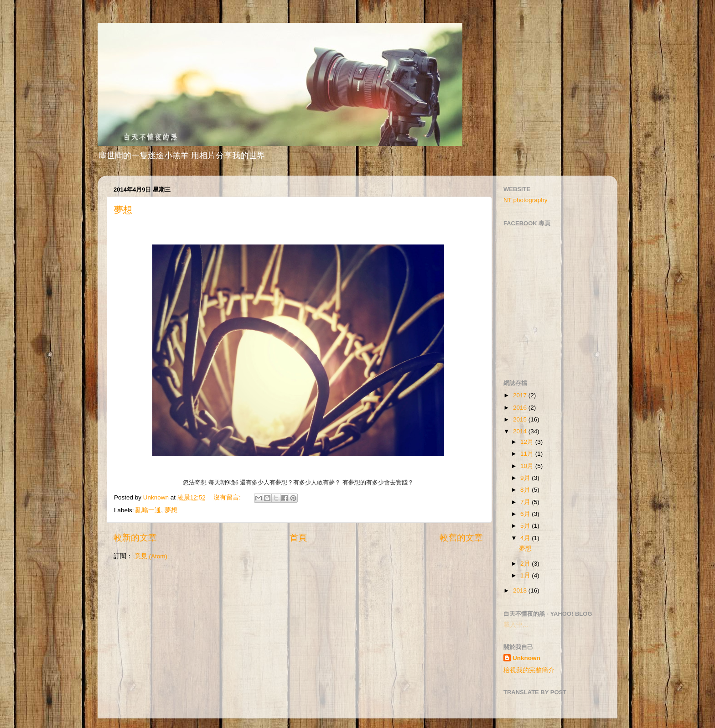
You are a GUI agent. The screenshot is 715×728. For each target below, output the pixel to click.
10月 (528, 466)
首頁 (298, 538)
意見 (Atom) (151, 556)
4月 (526, 538)
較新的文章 (135, 538)
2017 (521, 395)
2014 (521, 431)
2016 (521, 408)
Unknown (526, 658)
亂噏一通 (148, 510)
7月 (526, 502)
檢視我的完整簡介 (529, 670)
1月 (526, 575)
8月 (526, 490)
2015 (521, 419)
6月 (526, 514)
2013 (521, 590)
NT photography (526, 200)
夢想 (123, 210)
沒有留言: (228, 497)
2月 (526, 564)
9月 (526, 478)
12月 (528, 442)
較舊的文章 (461, 538)
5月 (526, 526)
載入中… (516, 625)
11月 (528, 454)
